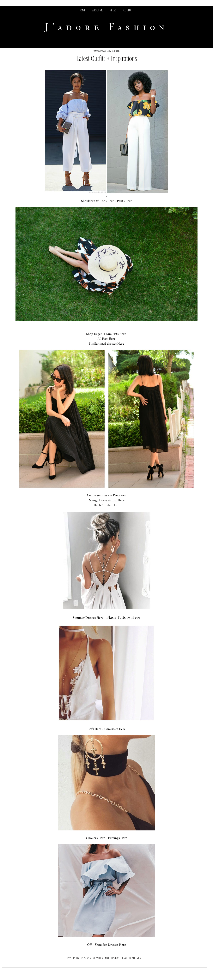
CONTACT (128, 10)
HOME (82, 10)
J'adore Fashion (107, 27)
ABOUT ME (98, 10)
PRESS (113, 10)
